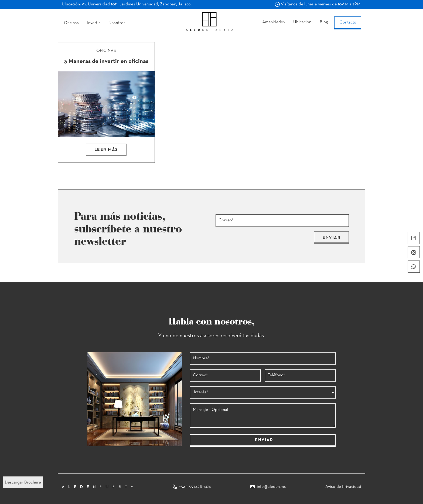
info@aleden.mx (271, 487)
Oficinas (71, 23)
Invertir (94, 23)
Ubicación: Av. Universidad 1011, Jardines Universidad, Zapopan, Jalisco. (127, 4)
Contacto (348, 22)
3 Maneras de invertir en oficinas (106, 61)
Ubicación (302, 22)
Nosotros (117, 23)
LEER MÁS (106, 150)
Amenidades (274, 22)
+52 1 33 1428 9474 (195, 487)
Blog (324, 22)
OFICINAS (106, 51)
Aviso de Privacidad (343, 487)
